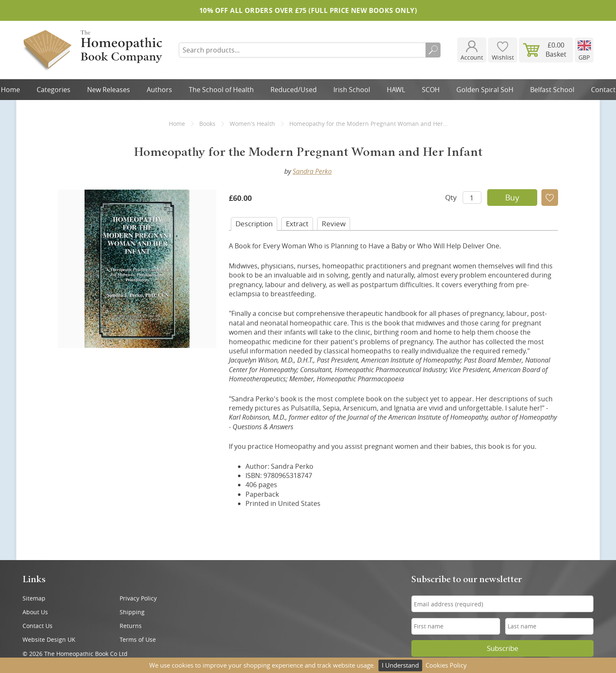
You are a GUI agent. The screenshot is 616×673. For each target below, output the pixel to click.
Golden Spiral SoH (485, 90)
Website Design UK (49, 639)
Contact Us (38, 626)
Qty (451, 197)
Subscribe (503, 648)
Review (334, 224)
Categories (54, 90)
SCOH (431, 90)
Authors (159, 90)
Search (433, 50)
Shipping (132, 612)
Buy (512, 198)
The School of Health (221, 90)
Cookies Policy (446, 665)
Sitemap (34, 598)
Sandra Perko (312, 171)
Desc (254, 224)
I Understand (400, 665)
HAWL (396, 90)
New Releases (109, 90)
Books (207, 124)
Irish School (352, 90)
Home (177, 124)
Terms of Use (138, 639)
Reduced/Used (294, 90)
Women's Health (252, 124)
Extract (297, 224)
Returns (131, 626)
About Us (35, 612)
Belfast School (552, 90)
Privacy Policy (138, 598)
